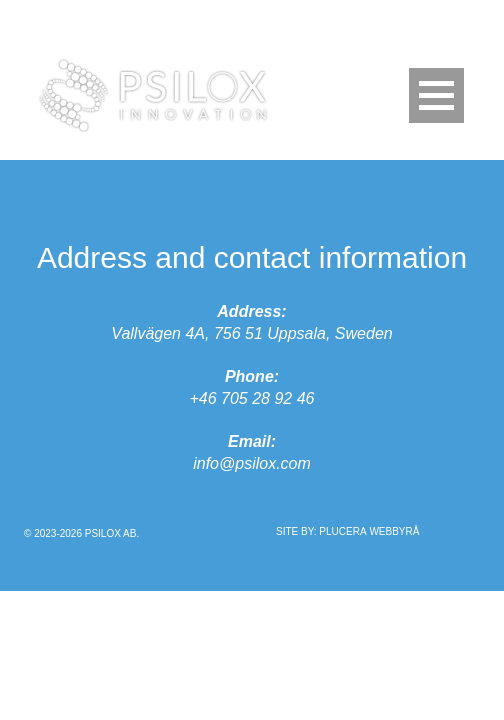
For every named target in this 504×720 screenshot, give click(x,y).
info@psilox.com (252, 463)
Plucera (342, 531)
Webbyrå (394, 531)
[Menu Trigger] (436, 95)
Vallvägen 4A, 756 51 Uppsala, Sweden (251, 333)
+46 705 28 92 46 (251, 398)
